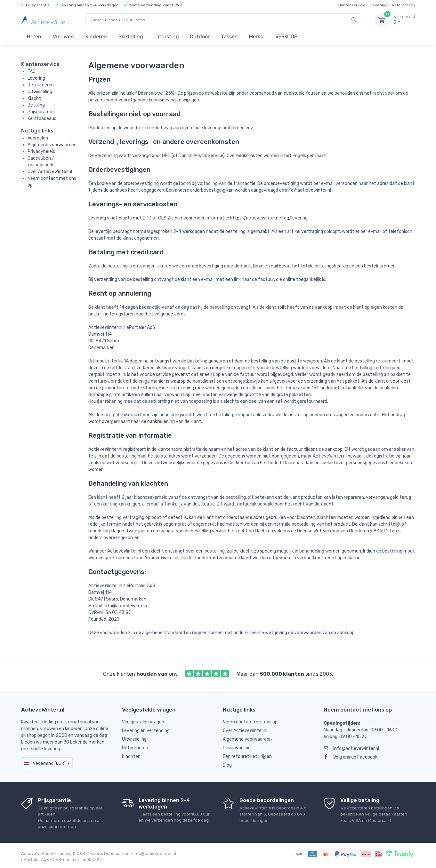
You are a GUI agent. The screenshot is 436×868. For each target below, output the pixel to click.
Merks (256, 37)
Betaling (36, 105)
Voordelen (38, 138)
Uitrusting (167, 37)
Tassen (229, 37)
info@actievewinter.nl (351, 749)
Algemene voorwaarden (52, 145)
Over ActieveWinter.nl (50, 172)
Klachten (131, 757)
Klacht (34, 98)
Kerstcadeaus (42, 119)
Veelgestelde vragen (143, 722)
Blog (227, 765)
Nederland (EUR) (45, 763)
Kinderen (96, 37)
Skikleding (131, 37)
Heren (34, 37)
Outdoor (200, 37)
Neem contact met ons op (250, 722)
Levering (379, 5)
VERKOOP (286, 37)
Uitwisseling (40, 92)
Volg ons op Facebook (351, 757)
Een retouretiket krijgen (247, 757)
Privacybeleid (41, 151)
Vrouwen (63, 37)
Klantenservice (351, 5)
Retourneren (403, 5)
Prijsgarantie (41, 112)
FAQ (32, 72)
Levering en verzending (146, 731)
